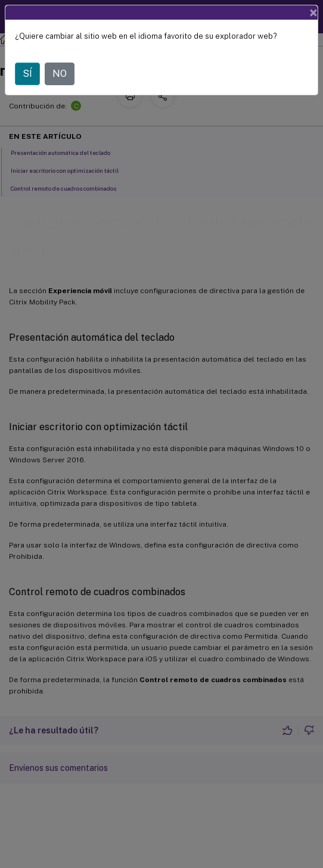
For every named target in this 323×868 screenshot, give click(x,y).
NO (60, 74)
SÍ (27, 74)
